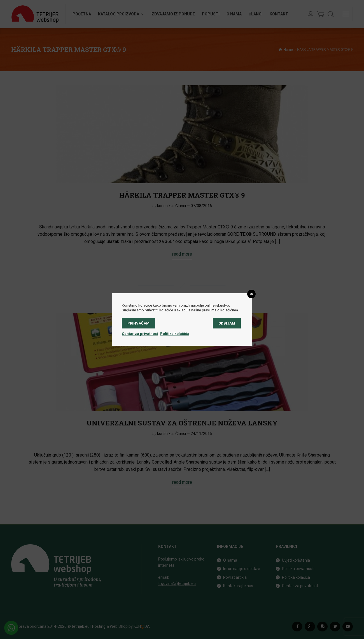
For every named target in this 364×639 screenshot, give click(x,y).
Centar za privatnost (140, 334)
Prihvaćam (138, 323)
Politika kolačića (175, 334)
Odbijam (227, 323)
